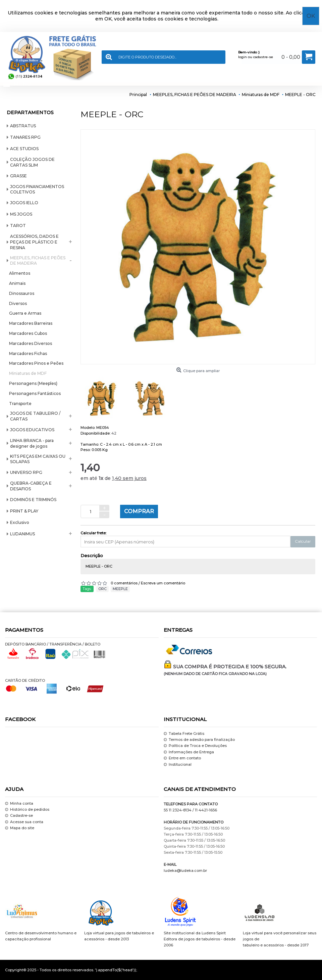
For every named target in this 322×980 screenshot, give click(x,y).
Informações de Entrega (189, 752)
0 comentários (124, 583)
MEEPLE (120, 589)
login (243, 57)
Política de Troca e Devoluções (195, 746)
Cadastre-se (19, 816)
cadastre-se (263, 57)
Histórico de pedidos (27, 810)
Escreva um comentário (163, 583)
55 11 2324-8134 (178, 810)
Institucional (178, 765)
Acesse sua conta (24, 822)
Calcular (303, 541)
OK (311, 16)
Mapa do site (20, 828)
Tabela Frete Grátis (184, 734)
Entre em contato (182, 758)
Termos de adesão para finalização (199, 740)
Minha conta (19, 804)
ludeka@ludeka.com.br (185, 871)
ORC (102, 589)
